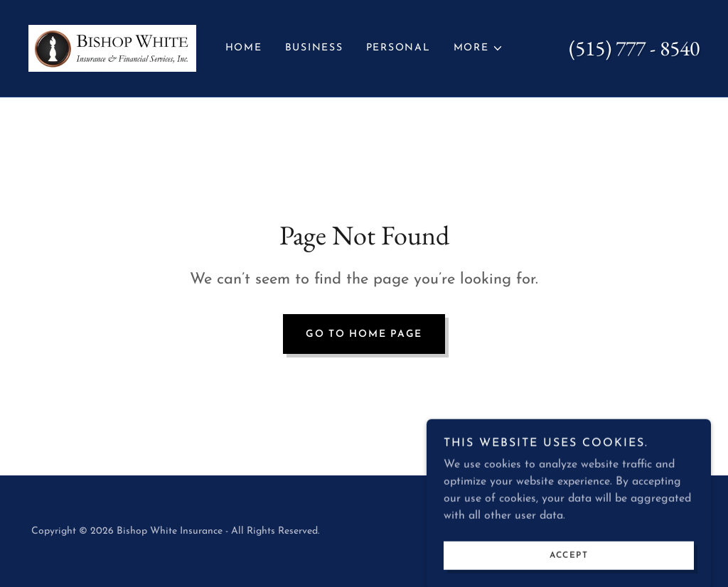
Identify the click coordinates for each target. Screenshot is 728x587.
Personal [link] (398, 48)
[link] (112, 48)
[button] (478, 48)
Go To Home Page (364, 334)
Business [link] (314, 48)
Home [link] (244, 48)
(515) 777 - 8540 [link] (634, 48)
